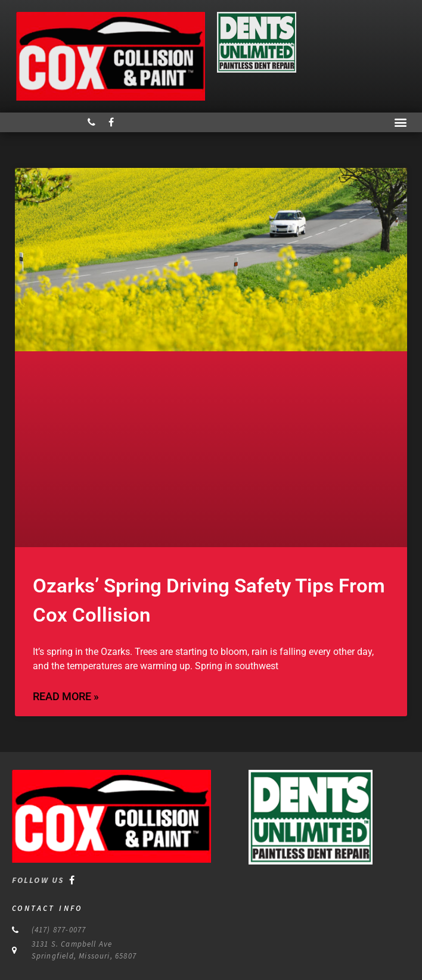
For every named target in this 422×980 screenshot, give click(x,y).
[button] (400, 122)
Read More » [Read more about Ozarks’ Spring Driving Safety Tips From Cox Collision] (66, 696)
